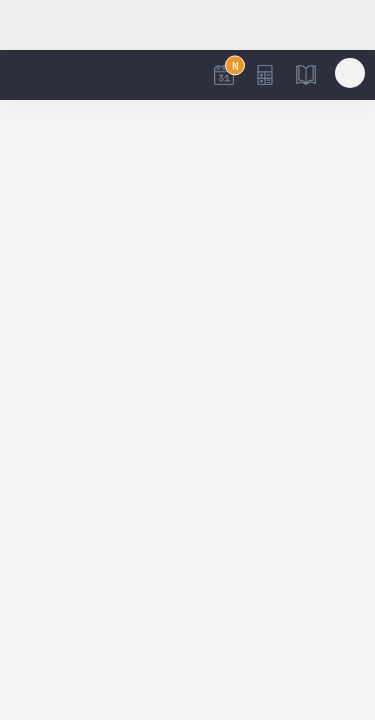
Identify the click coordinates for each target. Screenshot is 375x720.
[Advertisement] (187, 25)
